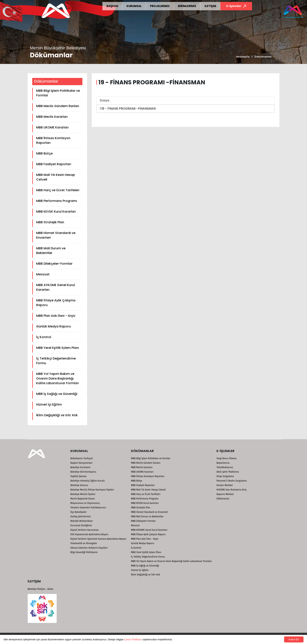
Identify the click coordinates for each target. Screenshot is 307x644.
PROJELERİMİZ (160, 6)
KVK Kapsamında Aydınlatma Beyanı (89, 534)
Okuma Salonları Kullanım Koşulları (89, 548)
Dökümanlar (263, 57)
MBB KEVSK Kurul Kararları (56, 212)
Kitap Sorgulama (225, 476)
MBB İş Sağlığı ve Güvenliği (57, 394)
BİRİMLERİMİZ (187, 6)
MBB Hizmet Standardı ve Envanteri (56, 235)
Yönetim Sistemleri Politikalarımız (88, 508)
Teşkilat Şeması (78, 476)
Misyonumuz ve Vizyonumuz (85, 503)
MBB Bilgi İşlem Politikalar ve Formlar (58, 93)
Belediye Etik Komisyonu (83, 472)
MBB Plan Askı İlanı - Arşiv (56, 316)
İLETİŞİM (210, 6)
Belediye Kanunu (79, 485)
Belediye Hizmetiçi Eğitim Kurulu (88, 481)
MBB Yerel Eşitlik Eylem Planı (58, 348)
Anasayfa (242, 57)
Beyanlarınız (223, 463)
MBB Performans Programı (57, 201)
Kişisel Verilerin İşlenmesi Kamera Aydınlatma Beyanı (98, 539)
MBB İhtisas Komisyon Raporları (53, 140)
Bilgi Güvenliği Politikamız (84, 552)
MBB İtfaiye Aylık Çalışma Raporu (56, 303)
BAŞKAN (112, 6)
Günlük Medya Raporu (53, 326)
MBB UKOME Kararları (52, 127)
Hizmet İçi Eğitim (49, 404)
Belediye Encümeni (80, 467)
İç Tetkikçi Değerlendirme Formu (56, 361)
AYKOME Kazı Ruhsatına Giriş (232, 490)
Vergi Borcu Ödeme (226, 458)
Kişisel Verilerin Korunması (85, 530)
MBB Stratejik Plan (50, 222)
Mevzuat (43, 274)
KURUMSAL (134, 6)
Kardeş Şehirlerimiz (81, 517)
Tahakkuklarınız (225, 467)
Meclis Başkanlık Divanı (83, 499)
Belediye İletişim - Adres (40, 589)
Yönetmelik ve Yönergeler (84, 543)
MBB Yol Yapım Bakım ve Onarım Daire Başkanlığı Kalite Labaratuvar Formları (58, 378)
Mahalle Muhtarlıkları (82, 521)
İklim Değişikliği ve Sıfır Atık (57, 415)
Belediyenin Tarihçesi (82, 458)
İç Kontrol (44, 337)
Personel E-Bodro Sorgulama (232, 481)
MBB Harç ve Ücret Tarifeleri (58, 190)
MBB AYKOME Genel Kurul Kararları (55, 287)
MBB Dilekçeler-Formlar (54, 264)
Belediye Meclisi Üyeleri (83, 494)
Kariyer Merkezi (225, 485)
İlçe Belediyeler (78, 512)
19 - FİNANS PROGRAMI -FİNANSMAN (129, 109)
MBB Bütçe (44, 153)
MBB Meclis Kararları (52, 117)
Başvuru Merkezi (225, 494)
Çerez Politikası (133, 639)
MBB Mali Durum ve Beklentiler (51, 251)
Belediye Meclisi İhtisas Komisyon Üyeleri (92, 490)
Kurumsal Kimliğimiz (81, 525)
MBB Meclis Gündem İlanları (58, 106)
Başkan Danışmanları (81, 463)
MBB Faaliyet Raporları (54, 164)
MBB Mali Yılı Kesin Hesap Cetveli (56, 177)
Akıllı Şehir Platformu (228, 472)
